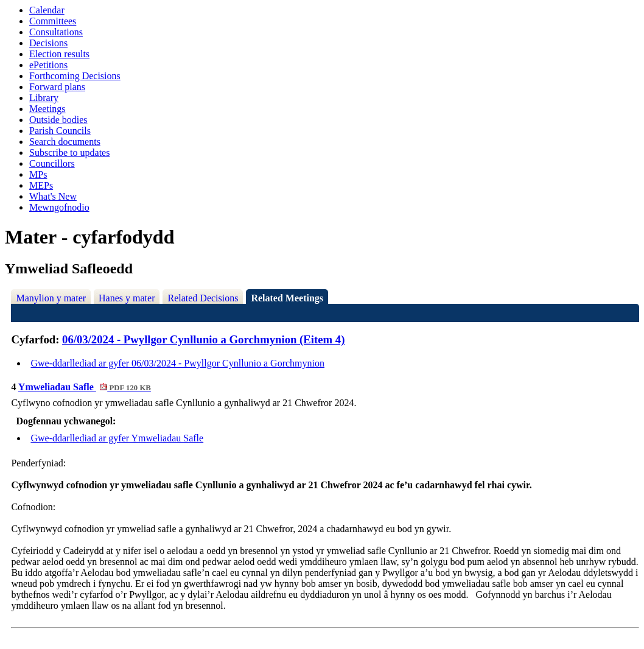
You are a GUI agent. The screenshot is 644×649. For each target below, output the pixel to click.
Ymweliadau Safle (85, 387)
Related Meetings (287, 298)
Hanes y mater (127, 298)
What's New (53, 196)
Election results (59, 54)
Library (44, 98)
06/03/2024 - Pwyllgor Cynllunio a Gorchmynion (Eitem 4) (203, 339)
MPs (38, 174)
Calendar (47, 10)
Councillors (52, 163)
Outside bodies (58, 120)
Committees (53, 21)
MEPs (41, 185)
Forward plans (57, 87)
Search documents (65, 142)
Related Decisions (203, 298)
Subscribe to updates (69, 153)
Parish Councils (60, 131)
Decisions (48, 43)
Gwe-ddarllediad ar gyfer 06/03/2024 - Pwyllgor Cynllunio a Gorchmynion (177, 363)
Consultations (56, 32)
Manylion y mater (51, 298)
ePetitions (48, 65)
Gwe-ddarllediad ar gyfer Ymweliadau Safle (117, 438)
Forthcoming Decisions (75, 76)
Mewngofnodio (59, 207)
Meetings (47, 109)
